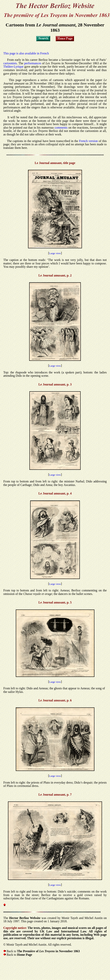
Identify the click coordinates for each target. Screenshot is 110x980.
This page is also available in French (26, 53)
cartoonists (10, 63)
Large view (55, 253)
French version (88, 141)
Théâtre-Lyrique (13, 67)
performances (33, 63)
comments (61, 128)
